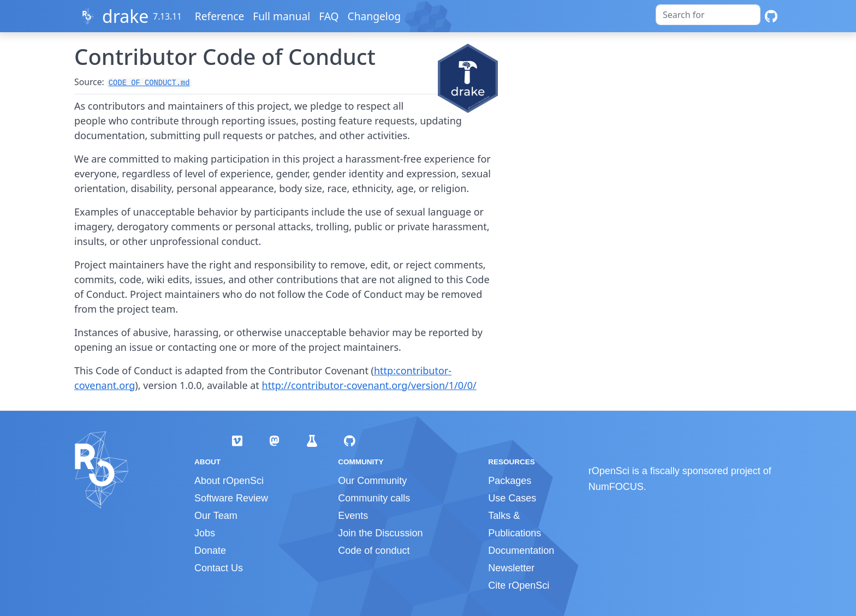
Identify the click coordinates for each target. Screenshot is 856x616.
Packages (510, 481)
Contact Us (219, 568)
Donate (210, 551)
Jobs (205, 533)
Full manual (282, 16)
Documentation (521, 551)
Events (353, 516)
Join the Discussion (380, 533)
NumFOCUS (616, 487)
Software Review (231, 498)
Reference (220, 16)
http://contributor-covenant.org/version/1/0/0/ (369, 385)
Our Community (372, 481)
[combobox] (708, 15)
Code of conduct (374, 551)
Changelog (375, 16)
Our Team (216, 516)
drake (125, 16)
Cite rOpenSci (519, 585)
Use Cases (512, 498)
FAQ (329, 16)
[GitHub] (771, 16)
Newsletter (511, 568)
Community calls (374, 498)
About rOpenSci (229, 481)
